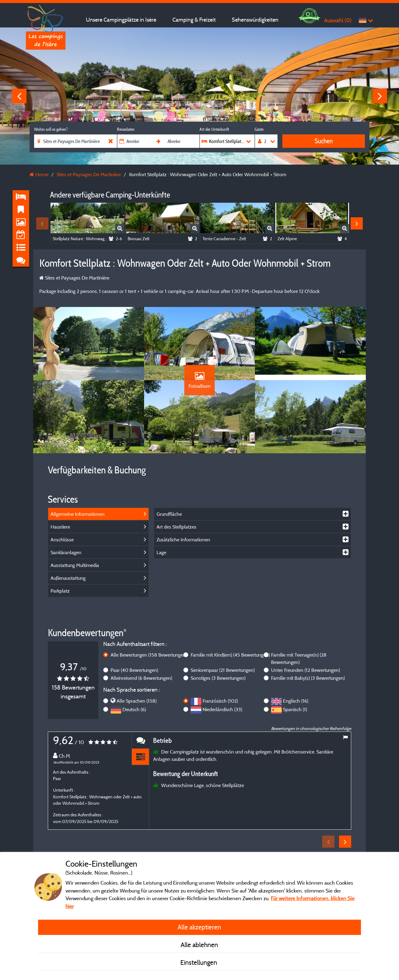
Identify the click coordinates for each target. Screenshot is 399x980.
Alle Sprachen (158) (137, 701)
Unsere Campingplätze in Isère (121, 20)
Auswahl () (338, 20)
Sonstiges (218, 678)
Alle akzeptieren (199, 927)
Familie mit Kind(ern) (230, 655)
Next (380, 96)
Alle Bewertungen (149, 655)
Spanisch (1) (295, 709)
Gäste (259, 129)
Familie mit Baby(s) (308, 678)
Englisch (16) (296, 701)
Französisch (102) (220, 701)
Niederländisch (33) (222, 709)
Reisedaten (126, 129)
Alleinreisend (141, 678)
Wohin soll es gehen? (51, 129)
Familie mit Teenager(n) (299, 658)
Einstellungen (199, 962)
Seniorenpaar (223, 670)
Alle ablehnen (199, 945)
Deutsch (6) (134, 709)
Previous (19, 96)
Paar (134, 670)
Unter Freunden (305, 670)
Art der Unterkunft (214, 129)
